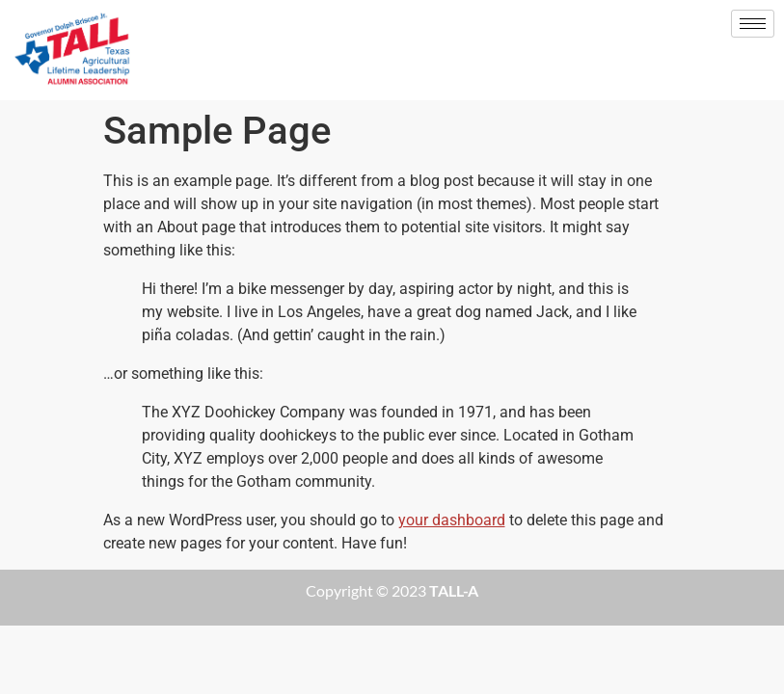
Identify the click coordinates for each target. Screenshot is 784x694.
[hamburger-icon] (753, 24)
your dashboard (452, 520)
